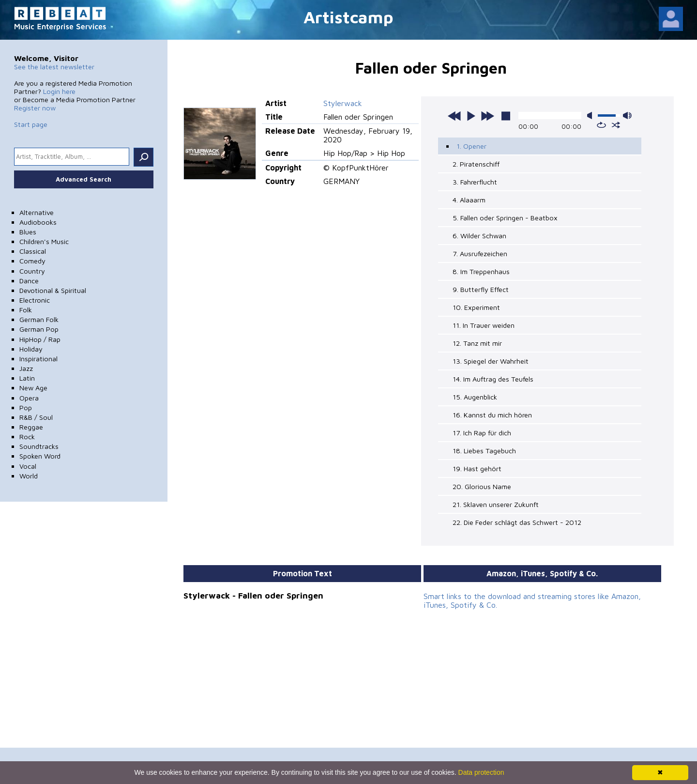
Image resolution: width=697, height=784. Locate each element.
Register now (35, 108)
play (471, 116)
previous (455, 116)
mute (591, 115)
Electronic (35, 300)
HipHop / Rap (40, 339)
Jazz (26, 368)
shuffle (616, 125)
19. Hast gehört (477, 469)
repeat (601, 125)
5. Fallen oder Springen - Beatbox (505, 218)
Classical (33, 251)
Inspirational (38, 359)
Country (32, 271)
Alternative (37, 212)
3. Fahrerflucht (475, 182)
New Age (33, 388)
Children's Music (44, 241)
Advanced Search (83, 179)
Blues (28, 232)
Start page (31, 124)
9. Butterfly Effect (481, 289)
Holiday (31, 349)
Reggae (31, 427)
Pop (26, 407)
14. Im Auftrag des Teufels (493, 379)
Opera (29, 398)
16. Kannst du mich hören (492, 415)
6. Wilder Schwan (479, 236)
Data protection (481, 772)
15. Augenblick (475, 397)
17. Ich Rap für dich (482, 433)
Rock (27, 437)
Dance (29, 281)
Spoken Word (40, 456)
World (29, 476)
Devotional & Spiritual (53, 290)
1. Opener (471, 146)
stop (506, 116)
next (487, 116)
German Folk (39, 319)
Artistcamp (348, 17)
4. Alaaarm (469, 200)
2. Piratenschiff (476, 164)
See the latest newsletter (54, 67)
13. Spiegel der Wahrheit (491, 361)
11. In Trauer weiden (484, 325)
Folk (26, 310)
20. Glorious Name (482, 486)
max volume (627, 115)
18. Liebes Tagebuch (484, 451)
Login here (59, 91)
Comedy (32, 261)
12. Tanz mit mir (477, 343)
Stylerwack (343, 103)
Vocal (28, 466)
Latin (27, 378)
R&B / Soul (36, 417)
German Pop (39, 329)
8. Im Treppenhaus (481, 271)
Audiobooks (38, 222)
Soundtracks (39, 446)
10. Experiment (476, 307)
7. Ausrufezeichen (480, 254)
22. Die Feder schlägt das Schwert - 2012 (517, 522)
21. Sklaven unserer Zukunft (496, 504)
